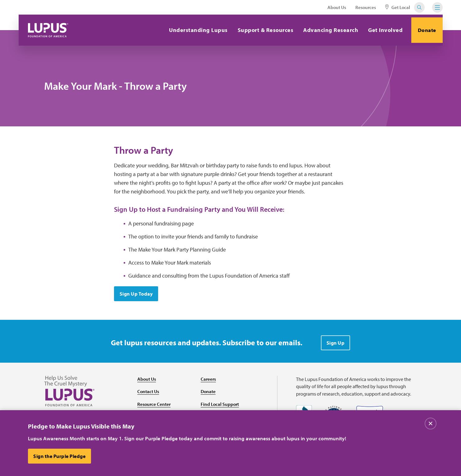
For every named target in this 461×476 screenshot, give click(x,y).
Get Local (398, 7)
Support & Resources (261, 30)
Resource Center (155, 407)
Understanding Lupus (194, 30)
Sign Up (336, 346)
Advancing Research (326, 30)
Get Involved (381, 30)
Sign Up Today (137, 297)
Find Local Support (221, 407)
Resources (366, 7)
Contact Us (149, 395)
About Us (337, 7)
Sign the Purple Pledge (60, 456)
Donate (425, 30)
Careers (209, 382)
